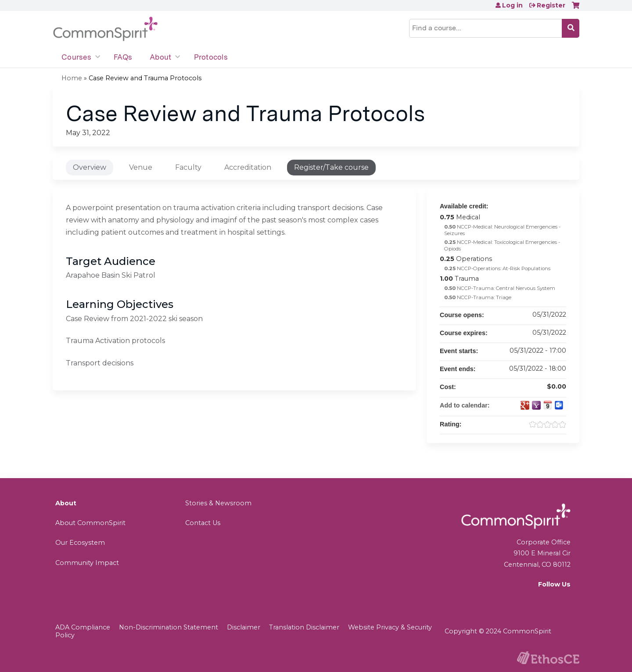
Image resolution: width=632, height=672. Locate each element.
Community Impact (87, 563)
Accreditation (248, 167)
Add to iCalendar (548, 405)
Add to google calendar (525, 405)
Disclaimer (244, 627)
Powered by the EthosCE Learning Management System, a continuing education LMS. (548, 658)
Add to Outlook (559, 405)
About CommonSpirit (90, 523)
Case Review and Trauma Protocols (145, 78)
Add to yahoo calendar (536, 405)
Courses (76, 57)
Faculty (188, 167)
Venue (141, 167)
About (160, 57)
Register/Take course (331, 167)
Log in (512, 5)
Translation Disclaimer (304, 627)
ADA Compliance (83, 627)
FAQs (123, 57)
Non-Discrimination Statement (169, 627)
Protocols (211, 57)
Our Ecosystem (80, 543)
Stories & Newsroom (218, 503)
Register (551, 5)
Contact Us (203, 523)
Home (72, 78)
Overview (90, 167)
